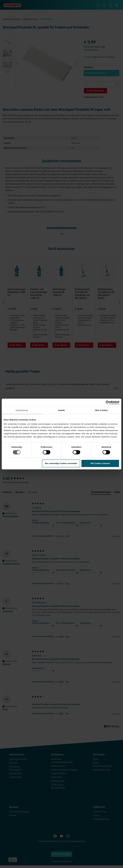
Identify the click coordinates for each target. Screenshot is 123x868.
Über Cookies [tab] (101, 410)
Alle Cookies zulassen (100, 463)
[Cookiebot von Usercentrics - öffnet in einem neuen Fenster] (108, 403)
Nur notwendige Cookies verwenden (61, 463)
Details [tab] (61, 410)
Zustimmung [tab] (22, 410)
